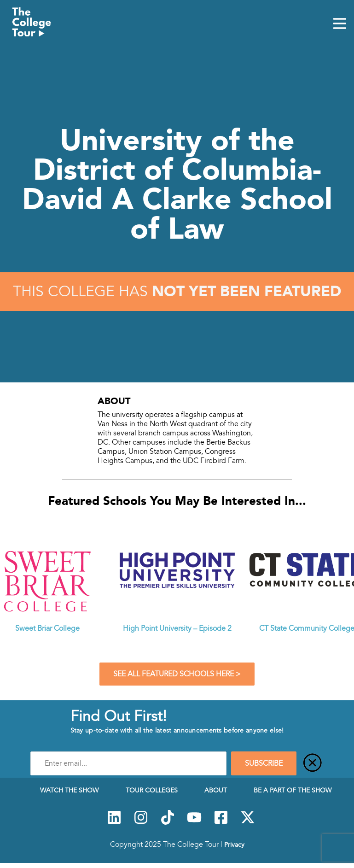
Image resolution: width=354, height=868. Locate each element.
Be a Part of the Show (293, 790)
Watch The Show (69, 790)
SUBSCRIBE (264, 763)
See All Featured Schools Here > (177, 674)
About (216, 790)
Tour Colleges (152, 790)
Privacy (234, 845)
